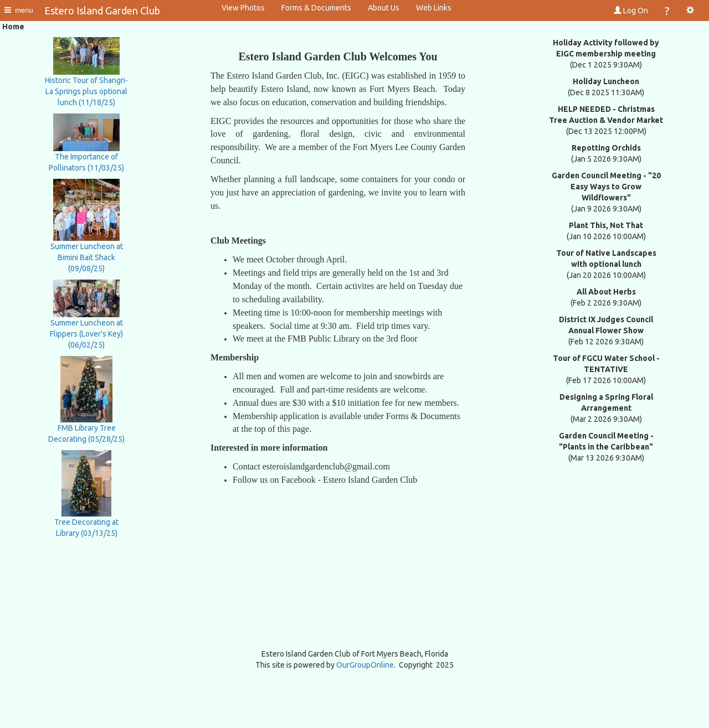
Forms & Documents (316, 8)
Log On (631, 11)
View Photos (243, 8)
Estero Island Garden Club (102, 11)
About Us (384, 8)
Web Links (434, 8)
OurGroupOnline (365, 665)
